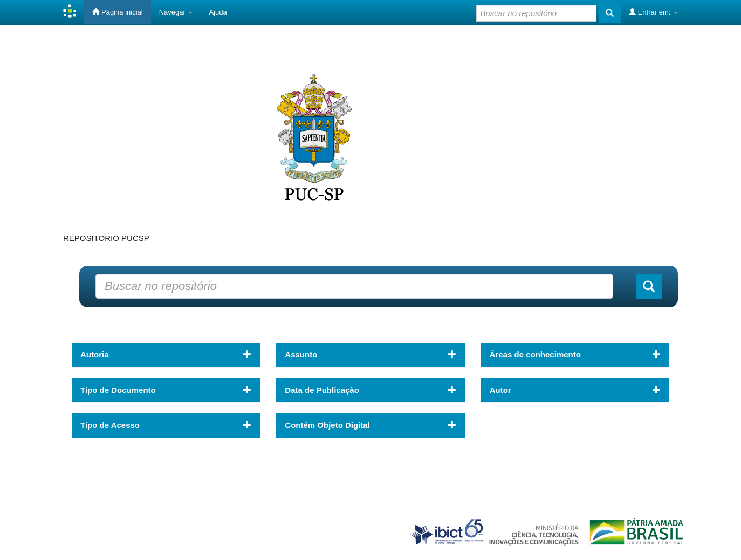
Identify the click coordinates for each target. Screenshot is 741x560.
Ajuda (218, 12)
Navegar (176, 12)
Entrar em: (653, 12)
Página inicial (117, 12)
